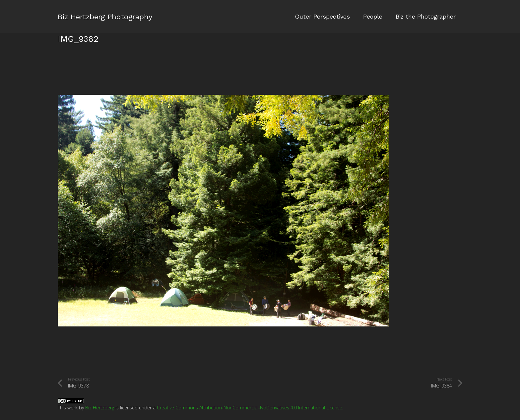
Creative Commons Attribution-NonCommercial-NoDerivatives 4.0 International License (250, 408)
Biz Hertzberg (100, 408)
